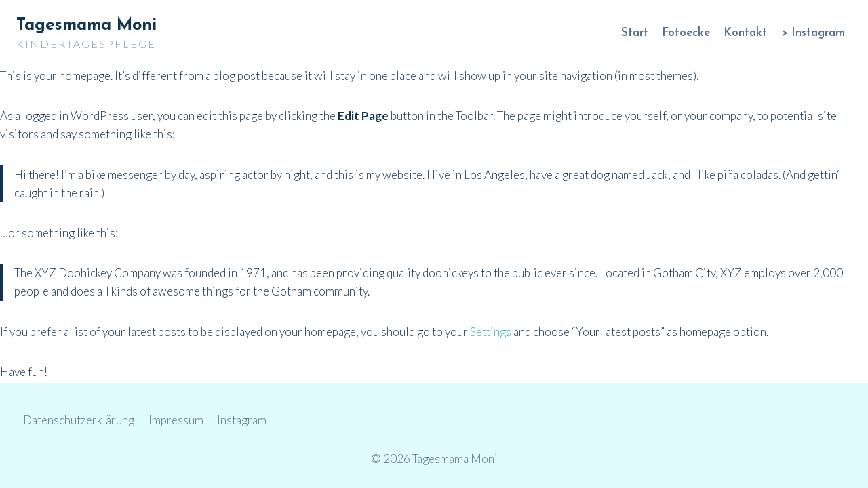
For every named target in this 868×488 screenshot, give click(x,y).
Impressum (176, 420)
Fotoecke (686, 33)
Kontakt (745, 33)
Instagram (242, 420)
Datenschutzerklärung (79, 420)
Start (635, 33)
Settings (491, 332)
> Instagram (813, 33)
